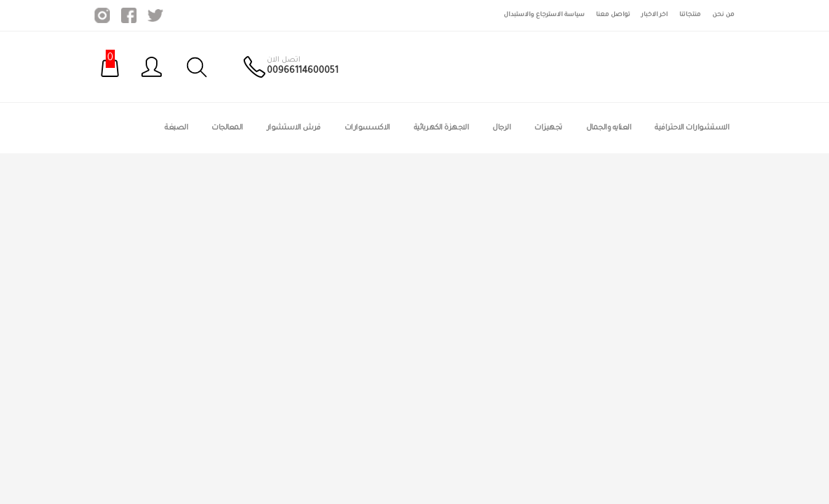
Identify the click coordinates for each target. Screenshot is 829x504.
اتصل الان (284, 60)
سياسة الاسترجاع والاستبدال (544, 15)
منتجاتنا (690, 15)
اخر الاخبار (655, 15)
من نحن (723, 15)
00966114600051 (302, 71)
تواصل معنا (613, 15)
